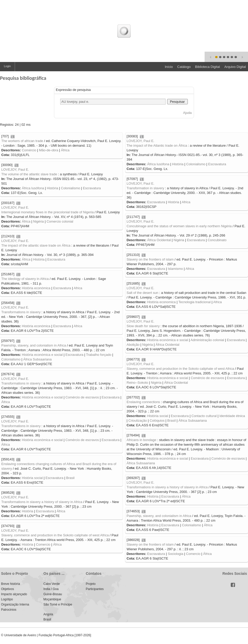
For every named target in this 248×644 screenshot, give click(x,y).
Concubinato (217, 240)
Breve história (10, 584)
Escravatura (217, 164)
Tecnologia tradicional (194, 302)
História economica (161, 302)
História (178, 164)
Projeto (91, 584)
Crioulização (138, 421)
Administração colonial (207, 340)
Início (169, 67)
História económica (36, 288)
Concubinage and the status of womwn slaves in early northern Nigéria (179, 226)
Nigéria (38, 221)
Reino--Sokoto (137, 383)
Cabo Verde (52, 584)
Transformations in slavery (21, 312)
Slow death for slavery (143, 326)
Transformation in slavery (145, 188)
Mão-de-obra (49, 150)
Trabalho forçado (99, 355)
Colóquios (157, 421)
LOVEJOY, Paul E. (140, 141)
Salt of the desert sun (142, 293)
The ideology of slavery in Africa (25, 279)
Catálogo (184, 67)
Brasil (172, 421)
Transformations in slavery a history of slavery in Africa (167, 487)
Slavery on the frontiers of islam (150, 259)
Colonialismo (196, 164)
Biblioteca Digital (207, 67)
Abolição (133, 345)
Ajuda (187, 113)
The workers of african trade (22, 141)
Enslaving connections (143, 402)
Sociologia (175, 554)
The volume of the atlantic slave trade (29, 174)
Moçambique (52, 599)
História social (157, 416)
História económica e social (167, 340)
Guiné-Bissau (53, 594)
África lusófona (158, 164)
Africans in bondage (141, 440)
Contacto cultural (204, 416)
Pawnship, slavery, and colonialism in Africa (34, 345)
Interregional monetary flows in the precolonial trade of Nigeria (48, 212)
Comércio (29, 150)
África (65, 150)
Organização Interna (15, 604)
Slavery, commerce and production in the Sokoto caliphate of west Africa (180, 369)
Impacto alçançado (14, 594)
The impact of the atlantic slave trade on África (36, 245)
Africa (186, 202)
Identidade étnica (232, 416)
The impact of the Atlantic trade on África (157, 146)
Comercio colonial (60, 221)
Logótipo (7, 599)
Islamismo (175, 269)
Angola (48, 614)
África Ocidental (159, 240)
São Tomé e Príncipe (58, 604)
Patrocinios (9, 610)
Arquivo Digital (235, 67)
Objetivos (7, 589)
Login (7, 66)
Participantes (95, 589)
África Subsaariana (37, 359)
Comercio (43, 544)
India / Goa (51, 589)
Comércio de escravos (207, 378)
